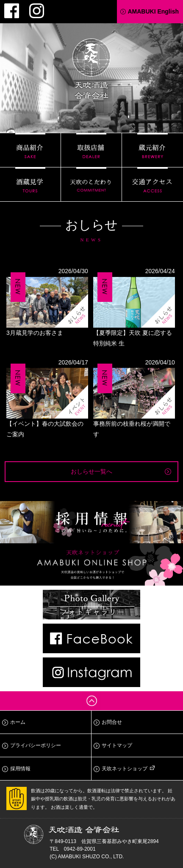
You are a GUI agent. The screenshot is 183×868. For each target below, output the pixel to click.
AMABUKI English (153, 11)
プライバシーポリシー (36, 745)
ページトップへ (91, 701)
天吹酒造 (91, 70)
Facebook (12, 11)
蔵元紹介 (152, 150)
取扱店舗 (91, 150)
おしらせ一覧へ (91, 471)
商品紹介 (30, 150)
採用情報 (20, 769)
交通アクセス (152, 184)
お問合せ (112, 722)
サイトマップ (117, 745)
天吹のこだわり (91, 184)
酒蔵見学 (30, 184)
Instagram (37, 11)
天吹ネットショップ (125, 769)
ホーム (18, 722)
